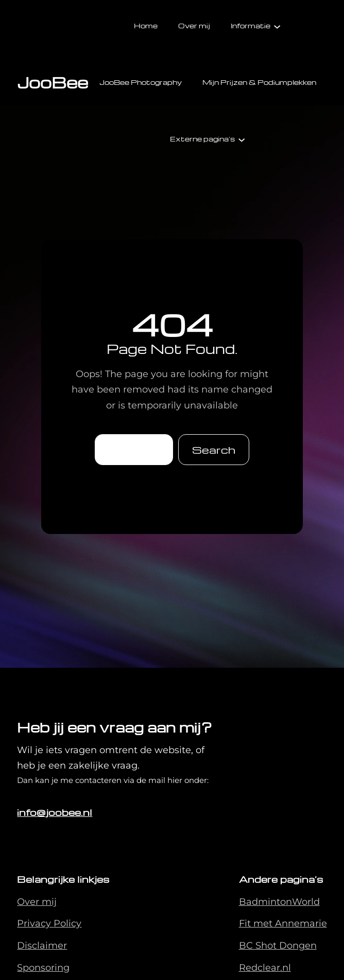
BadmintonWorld (279, 902)
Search (214, 450)
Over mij (37, 902)
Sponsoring (43, 968)
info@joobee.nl (55, 812)
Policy (67, 923)
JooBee (53, 82)
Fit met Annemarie (283, 923)
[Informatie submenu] (277, 26)
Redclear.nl (265, 968)
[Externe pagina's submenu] (242, 139)
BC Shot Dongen (278, 946)
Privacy (35, 923)
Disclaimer (42, 946)
